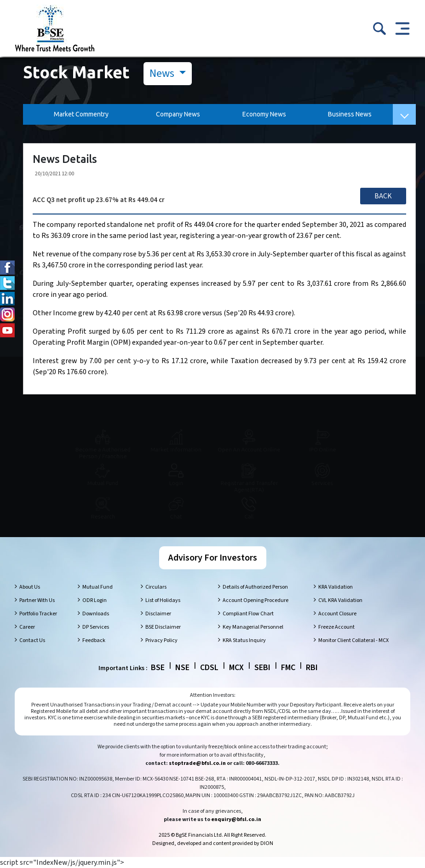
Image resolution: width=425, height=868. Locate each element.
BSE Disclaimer (163, 627)
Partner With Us (37, 600)
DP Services (96, 627)
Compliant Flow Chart (248, 614)
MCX (236, 668)
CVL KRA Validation (340, 600)
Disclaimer (158, 614)
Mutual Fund (98, 587)
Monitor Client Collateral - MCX (353, 640)
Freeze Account (336, 627)
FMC (288, 668)
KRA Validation (336, 587)
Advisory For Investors (213, 558)
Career (27, 627)
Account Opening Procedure (256, 600)
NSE (182, 668)
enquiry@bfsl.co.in (236, 819)
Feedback (94, 640)
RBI (312, 668)
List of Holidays (163, 600)
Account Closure (337, 614)
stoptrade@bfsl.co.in (197, 763)
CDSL (209, 668)
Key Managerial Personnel (253, 627)
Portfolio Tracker (38, 614)
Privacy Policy (161, 640)
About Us (30, 587)
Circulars (156, 587)
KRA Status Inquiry (244, 640)
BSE (158, 668)
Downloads (96, 614)
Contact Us (32, 640)
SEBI (262, 668)
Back (383, 196)
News (163, 73)
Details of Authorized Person (255, 587)
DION (267, 843)
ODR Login (95, 600)
